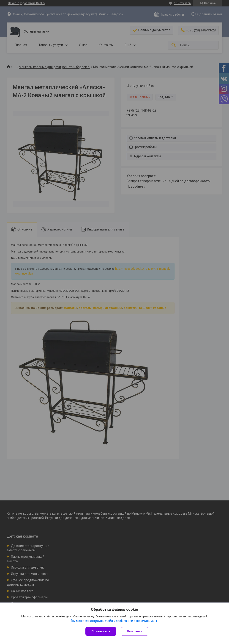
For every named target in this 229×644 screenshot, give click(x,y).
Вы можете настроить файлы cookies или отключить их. (113, 621)
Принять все (101, 631)
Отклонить (135, 631)
